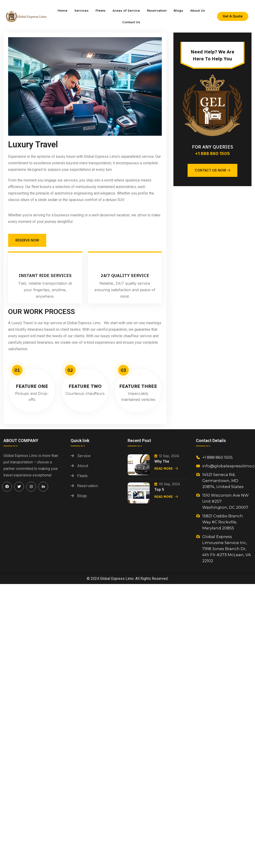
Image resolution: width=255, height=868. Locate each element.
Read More (166, 469)
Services (81, 10)
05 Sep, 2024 (167, 484)
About (83, 466)
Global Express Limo (117, 579)
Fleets (101, 10)
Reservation (157, 10)
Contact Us (131, 22)
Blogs (178, 10)
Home (63, 10)
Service (84, 456)
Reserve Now (27, 240)
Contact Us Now (212, 170)
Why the (162, 461)
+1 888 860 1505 (212, 153)
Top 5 (159, 490)
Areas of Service (126, 10)
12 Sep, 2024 (167, 456)
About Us (198, 10)
